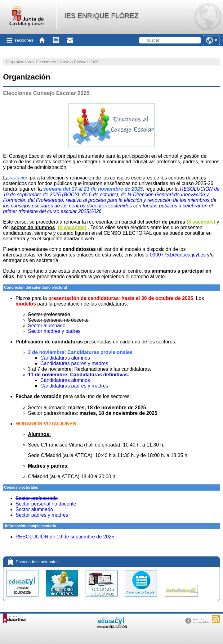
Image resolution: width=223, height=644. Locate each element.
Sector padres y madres (42, 515)
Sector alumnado (47, 326)
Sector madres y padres (54, 331)
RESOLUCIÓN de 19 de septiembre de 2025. (66, 537)
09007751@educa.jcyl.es (178, 255)
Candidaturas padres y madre (73, 386)
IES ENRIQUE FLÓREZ (101, 16)
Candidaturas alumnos (65, 358)
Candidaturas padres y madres (74, 363)
